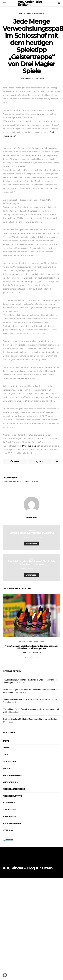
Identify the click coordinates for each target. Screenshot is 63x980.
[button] (26, 649)
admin (40, 537)
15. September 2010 (28, 537)
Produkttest (9, 802)
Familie (22, 14)
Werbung (8, 822)
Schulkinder (39, 642)
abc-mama (40, 79)
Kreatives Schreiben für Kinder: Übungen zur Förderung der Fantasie (30, 711)
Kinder (29, 642)
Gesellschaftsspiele (13, 482)
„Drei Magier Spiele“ (31, 446)
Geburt (6, 747)
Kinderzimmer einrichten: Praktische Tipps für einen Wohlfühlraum (30, 692)
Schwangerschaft (12, 816)
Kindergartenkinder (35, 14)
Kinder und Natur (12, 767)
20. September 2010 (26, 569)
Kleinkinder (32, 530)
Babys (6, 733)
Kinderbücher (10, 774)
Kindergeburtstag (12, 788)
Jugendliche (9, 754)
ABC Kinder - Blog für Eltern (28, 860)
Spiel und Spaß (32, 482)
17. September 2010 (26, 79)
